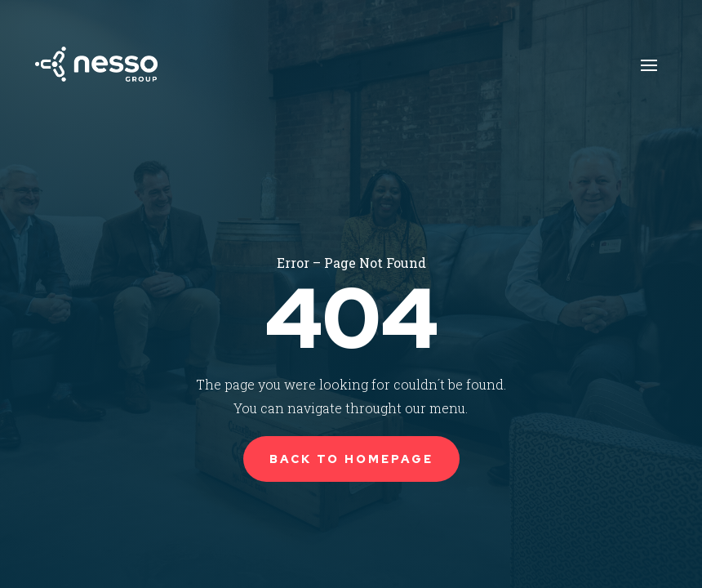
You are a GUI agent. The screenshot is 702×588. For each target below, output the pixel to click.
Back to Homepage (351, 459)
